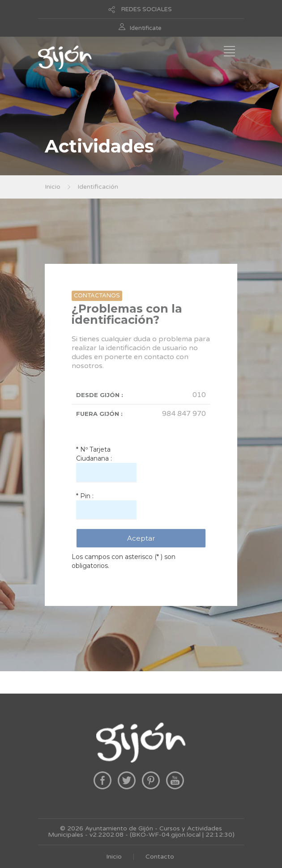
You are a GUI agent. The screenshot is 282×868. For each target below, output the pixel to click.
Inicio (53, 187)
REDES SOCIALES (147, 9)
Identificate (146, 28)
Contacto (160, 857)
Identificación (98, 187)
